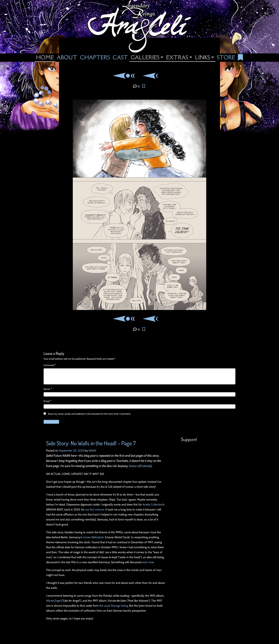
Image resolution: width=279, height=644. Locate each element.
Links (202, 57)
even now (148, 562)
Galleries (145, 57)
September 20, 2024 (72, 451)
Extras (177, 57)
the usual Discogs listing (114, 606)
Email (47, 401)
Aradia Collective (153, 504)
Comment (49, 365)
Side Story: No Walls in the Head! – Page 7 (91, 443)
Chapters (95, 57)
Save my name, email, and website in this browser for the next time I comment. (89, 414)
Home (45, 57)
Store (226, 57)
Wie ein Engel (53, 601)
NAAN (92, 451)
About (67, 57)
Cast (120, 57)
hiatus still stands (140, 466)
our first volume (95, 509)
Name (47, 389)
